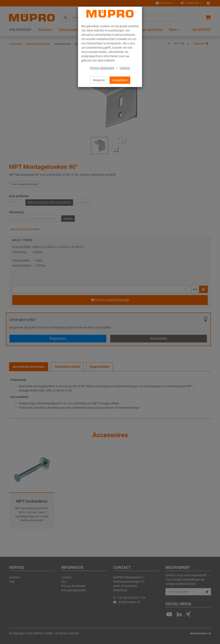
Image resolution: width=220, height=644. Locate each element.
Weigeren (99, 80)
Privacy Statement (102, 68)
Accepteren (120, 80)
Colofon (125, 68)
